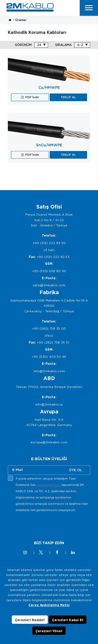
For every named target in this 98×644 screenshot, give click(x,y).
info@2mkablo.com (49, 371)
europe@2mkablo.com (49, 442)
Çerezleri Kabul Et (68, 620)
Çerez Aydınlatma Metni (49, 605)
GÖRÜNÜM (23, 45)
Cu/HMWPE (49, 87)
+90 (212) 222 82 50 (49, 243)
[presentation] (48, 526)
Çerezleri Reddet (30, 620)
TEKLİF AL (68, 97)
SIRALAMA (63, 45)
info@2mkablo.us (49, 404)
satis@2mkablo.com (49, 285)
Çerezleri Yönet (49, 631)
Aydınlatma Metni (49, 485)
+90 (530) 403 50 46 (49, 357)
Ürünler (21, 20)
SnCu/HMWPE (49, 145)
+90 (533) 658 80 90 (49, 271)
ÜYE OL (76, 470)
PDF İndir (32, 97)
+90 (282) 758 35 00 (49, 328)
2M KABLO (30, 7)
